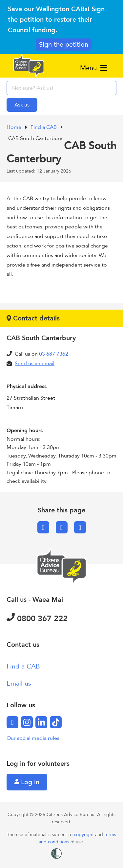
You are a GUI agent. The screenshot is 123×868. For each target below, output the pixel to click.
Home (15, 127)
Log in (27, 782)
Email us (19, 683)
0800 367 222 (37, 619)
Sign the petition (64, 45)
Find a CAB (44, 127)
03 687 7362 (54, 354)
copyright (84, 835)
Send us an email (35, 364)
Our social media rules (33, 738)
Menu (93, 68)
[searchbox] (61, 88)
